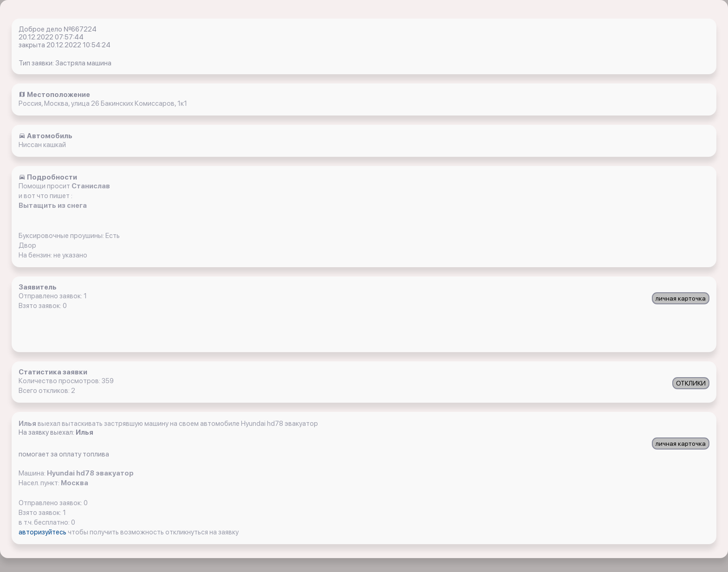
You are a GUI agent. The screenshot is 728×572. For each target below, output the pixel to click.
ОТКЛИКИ (691, 383)
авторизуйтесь (43, 532)
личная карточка (681, 298)
